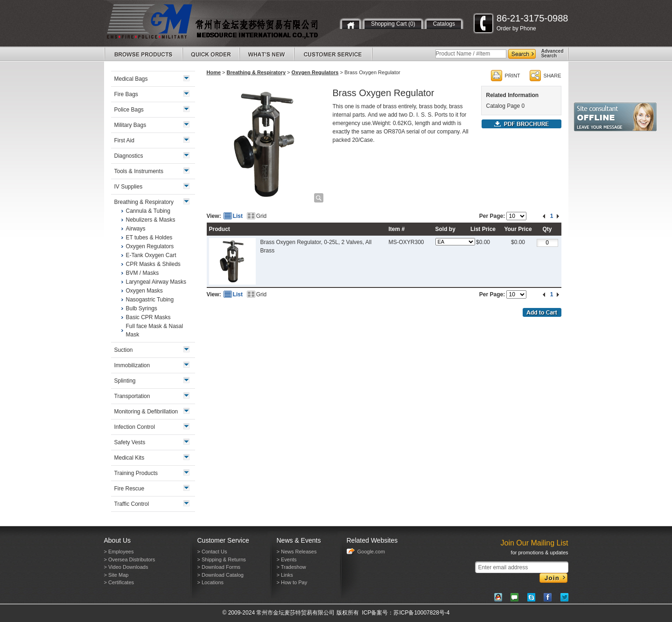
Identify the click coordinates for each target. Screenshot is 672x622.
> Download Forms (219, 567)
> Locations (211, 582)
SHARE (553, 76)
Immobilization (132, 365)
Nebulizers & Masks (151, 220)
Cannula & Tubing (148, 211)
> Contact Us (212, 552)
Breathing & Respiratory (256, 72)
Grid (262, 216)
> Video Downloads (126, 567)
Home (214, 72)
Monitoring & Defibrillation (146, 412)
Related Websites (372, 540)
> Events (287, 559)
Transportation (132, 396)
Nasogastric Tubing (150, 300)
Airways (136, 229)
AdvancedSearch (553, 53)
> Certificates (119, 582)
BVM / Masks (143, 273)
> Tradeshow (291, 567)
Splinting (125, 381)
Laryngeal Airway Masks (156, 282)
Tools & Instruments (139, 171)
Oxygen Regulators (315, 72)
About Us (118, 540)
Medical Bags (131, 79)
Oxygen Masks (144, 291)
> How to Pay (292, 582)
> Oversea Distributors (130, 559)
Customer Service (223, 540)
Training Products (136, 473)
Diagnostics (129, 156)
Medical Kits (129, 458)
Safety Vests (130, 442)
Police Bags (129, 110)
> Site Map (116, 575)
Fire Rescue (129, 489)
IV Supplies (129, 187)
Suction (124, 350)
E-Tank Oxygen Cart (151, 255)
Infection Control (135, 427)
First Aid (124, 140)
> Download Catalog (220, 575)
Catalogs (444, 24)
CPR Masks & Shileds (153, 264)
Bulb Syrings (142, 308)
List (238, 216)
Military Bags (130, 125)
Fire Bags (126, 94)
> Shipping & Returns (222, 559)
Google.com (371, 552)
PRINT (513, 76)
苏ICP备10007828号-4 (421, 613)
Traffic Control (132, 504)
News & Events (299, 540)
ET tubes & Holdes (149, 238)
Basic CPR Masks (148, 317)
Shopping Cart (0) (393, 24)
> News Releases (297, 552)
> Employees (119, 552)
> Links (285, 575)
